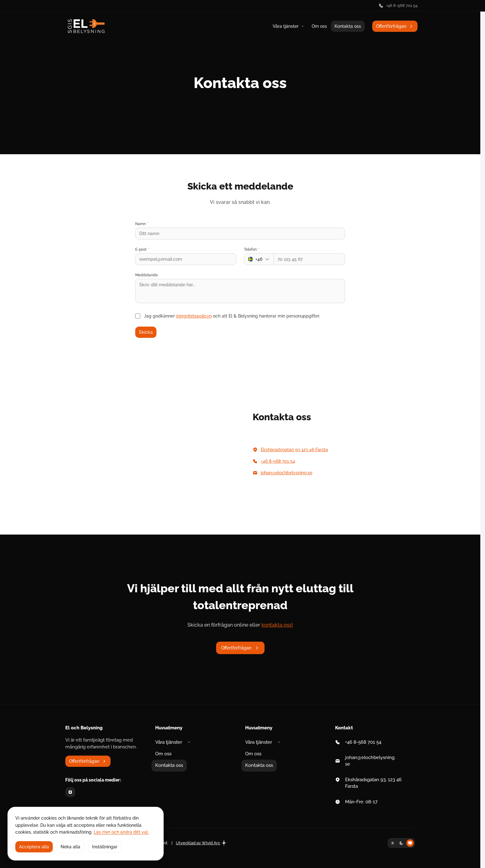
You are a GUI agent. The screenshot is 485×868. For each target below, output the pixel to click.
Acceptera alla (34, 847)
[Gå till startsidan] (86, 26)
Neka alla (70, 847)
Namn (142, 224)
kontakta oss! (277, 625)
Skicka (146, 332)
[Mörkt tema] (401, 843)
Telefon (252, 249)
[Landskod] (259, 259)
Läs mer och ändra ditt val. (121, 832)
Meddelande (146, 275)
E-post (142, 249)
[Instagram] (70, 792)
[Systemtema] (410, 843)
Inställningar (105, 847)
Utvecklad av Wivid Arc (201, 843)
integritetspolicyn (194, 316)
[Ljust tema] (393, 843)
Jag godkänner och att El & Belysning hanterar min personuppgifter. (232, 316)
